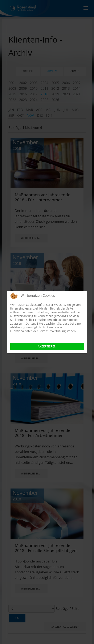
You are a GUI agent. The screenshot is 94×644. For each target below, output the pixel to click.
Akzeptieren (47, 346)
